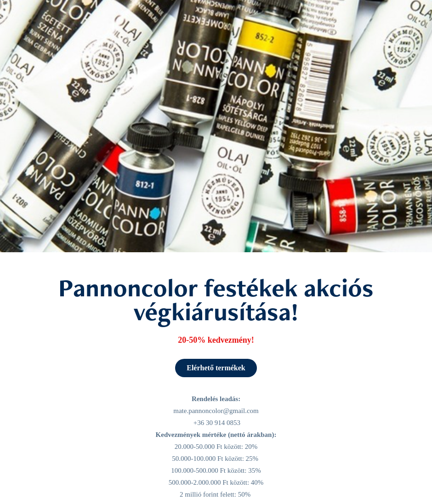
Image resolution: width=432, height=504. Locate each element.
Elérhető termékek (216, 368)
